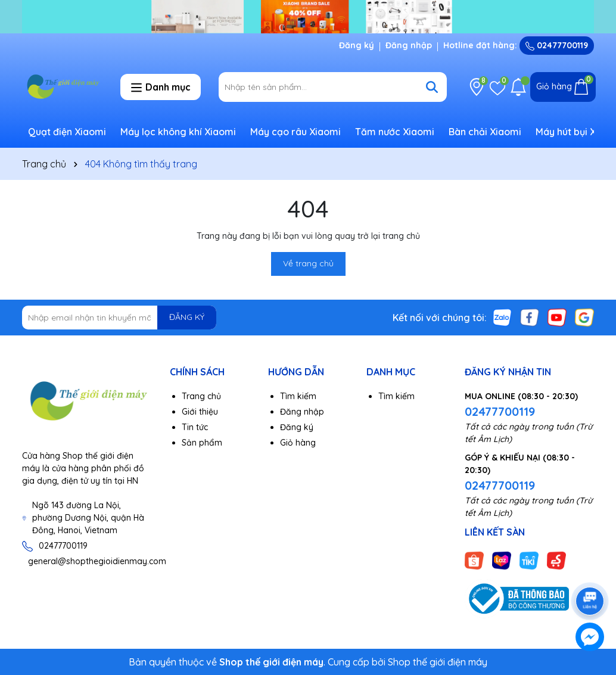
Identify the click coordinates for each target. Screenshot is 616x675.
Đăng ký (357, 45)
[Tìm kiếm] (432, 87)
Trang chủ (201, 396)
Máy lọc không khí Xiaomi (178, 132)
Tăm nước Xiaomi (395, 132)
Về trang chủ (308, 263)
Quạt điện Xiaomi (67, 132)
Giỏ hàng (298, 443)
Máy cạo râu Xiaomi (295, 132)
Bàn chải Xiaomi (485, 132)
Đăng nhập (409, 45)
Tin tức (195, 427)
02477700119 (557, 45)
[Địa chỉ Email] (119, 318)
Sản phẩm (202, 443)
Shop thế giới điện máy (438, 662)
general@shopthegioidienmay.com (97, 561)
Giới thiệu (200, 412)
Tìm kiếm (298, 396)
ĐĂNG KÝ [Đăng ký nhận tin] (187, 317)
